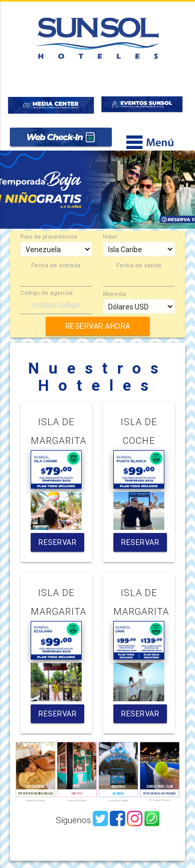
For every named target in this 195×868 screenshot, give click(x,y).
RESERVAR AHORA (97, 326)
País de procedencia (49, 237)
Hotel (110, 237)
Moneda (114, 294)
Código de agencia (47, 293)
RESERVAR (57, 542)
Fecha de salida (139, 265)
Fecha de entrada (56, 265)
